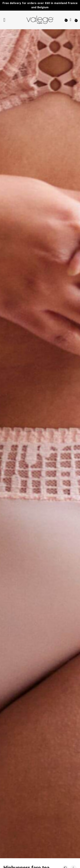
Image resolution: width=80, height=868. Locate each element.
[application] (69, 857)
